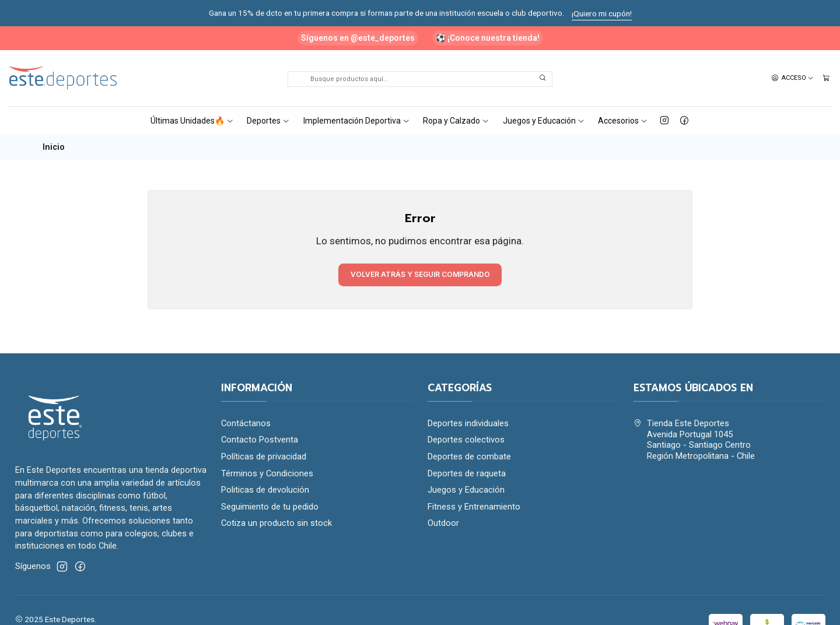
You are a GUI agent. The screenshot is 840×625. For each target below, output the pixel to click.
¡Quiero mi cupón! (602, 13)
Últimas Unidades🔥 (192, 121)
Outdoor (443, 523)
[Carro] (826, 78)
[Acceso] (792, 78)
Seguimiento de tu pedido (270, 507)
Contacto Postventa (260, 440)
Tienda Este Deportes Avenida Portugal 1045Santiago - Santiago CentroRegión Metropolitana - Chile (694, 440)
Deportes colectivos (466, 440)
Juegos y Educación (544, 121)
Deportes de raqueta (467, 473)
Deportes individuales (468, 423)
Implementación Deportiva (357, 121)
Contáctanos (246, 423)
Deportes (268, 121)
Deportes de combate (469, 457)
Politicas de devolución (265, 490)
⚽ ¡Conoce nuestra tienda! (488, 38)
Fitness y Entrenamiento (474, 507)
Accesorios (623, 121)
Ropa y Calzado (456, 121)
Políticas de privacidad (264, 457)
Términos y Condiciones (267, 473)
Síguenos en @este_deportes (358, 38)
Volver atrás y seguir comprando (420, 274)
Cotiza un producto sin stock (276, 523)
